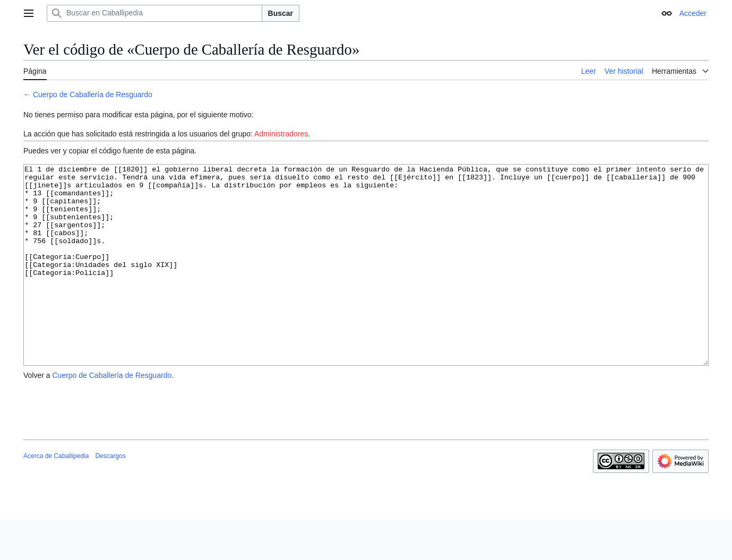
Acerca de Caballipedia (56, 496)
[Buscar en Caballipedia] (154, 13)
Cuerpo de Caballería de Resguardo (93, 94)
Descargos (110, 496)
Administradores (281, 134)
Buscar (281, 13)
